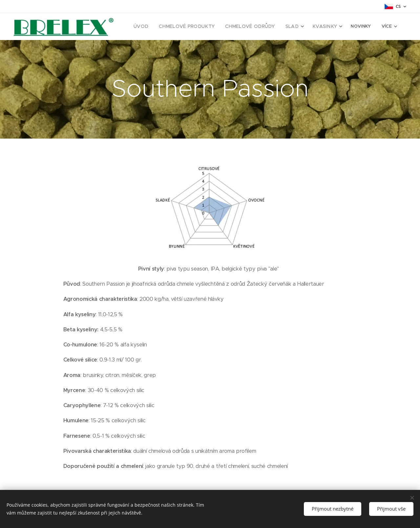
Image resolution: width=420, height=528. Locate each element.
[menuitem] (156, 27)
